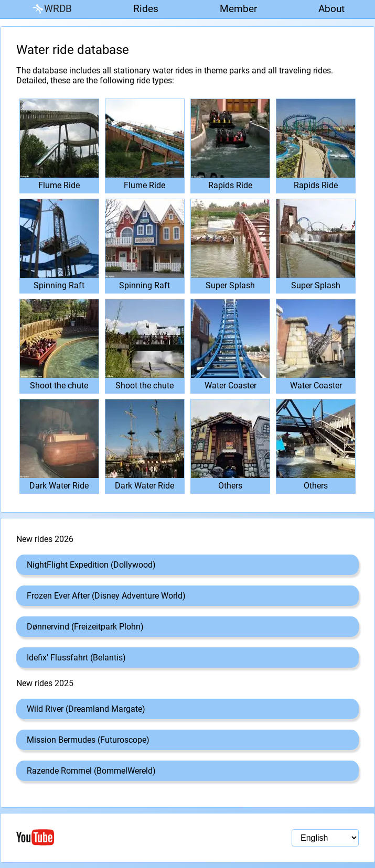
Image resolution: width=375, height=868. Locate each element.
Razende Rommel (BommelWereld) (91, 771)
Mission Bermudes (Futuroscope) (88, 740)
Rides (146, 9)
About (331, 9)
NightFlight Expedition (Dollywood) (91, 565)
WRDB (51, 9)
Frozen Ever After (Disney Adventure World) (106, 596)
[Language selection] (325, 838)
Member (238, 9)
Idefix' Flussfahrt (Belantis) (76, 658)
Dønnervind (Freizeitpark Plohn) (85, 627)
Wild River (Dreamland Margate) (86, 709)
